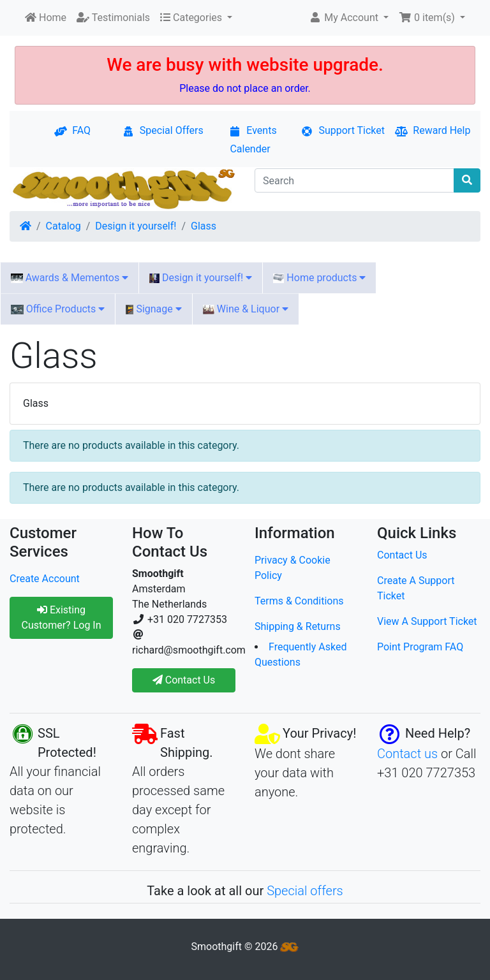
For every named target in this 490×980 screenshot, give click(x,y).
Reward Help (433, 130)
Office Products (58, 309)
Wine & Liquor (246, 309)
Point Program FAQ (420, 647)
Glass (204, 226)
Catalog (63, 226)
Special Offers (163, 130)
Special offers (305, 891)
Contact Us (402, 555)
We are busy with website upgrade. (245, 65)
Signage (153, 309)
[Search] (354, 180)
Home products (319, 278)
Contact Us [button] (184, 680)
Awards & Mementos (70, 278)
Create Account (45, 579)
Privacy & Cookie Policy (293, 568)
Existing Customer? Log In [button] (61, 618)
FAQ (72, 130)
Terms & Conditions (299, 601)
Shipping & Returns (298, 626)
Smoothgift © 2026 (245, 947)
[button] (349, 18)
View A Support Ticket (427, 621)
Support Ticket (343, 130)
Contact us (407, 754)
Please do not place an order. (245, 88)
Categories (192, 18)
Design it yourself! (136, 226)
